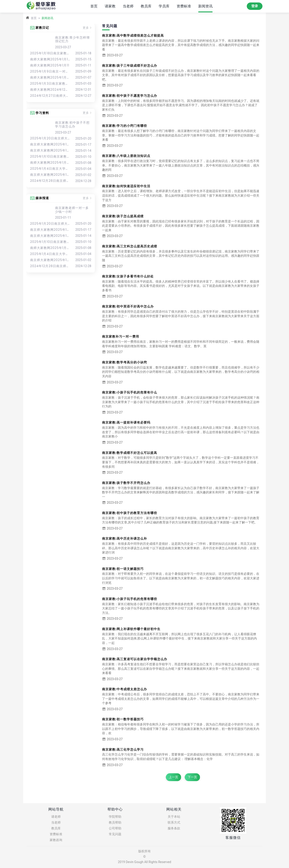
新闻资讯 (205, 6)
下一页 (192, 777)
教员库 (146, 6)
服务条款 (174, 828)
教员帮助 (115, 822)
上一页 (173, 777)
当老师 (128, 6)
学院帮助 (115, 817)
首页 (94, 6)
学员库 (164, 6)
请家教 (110, 6)
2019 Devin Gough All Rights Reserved (144, 862)
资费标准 (184, 6)
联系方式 (174, 822)
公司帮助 (115, 828)
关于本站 (174, 817)
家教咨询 (56, 840)
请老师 (56, 817)
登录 (255, 6)
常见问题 (115, 834)
